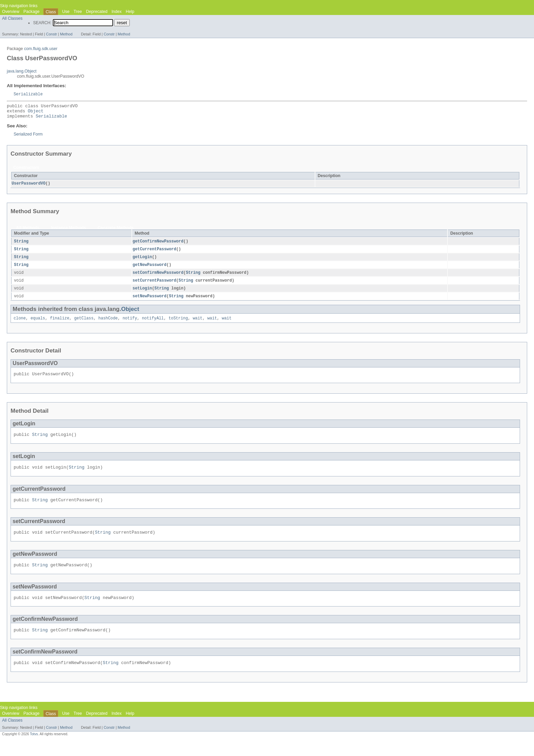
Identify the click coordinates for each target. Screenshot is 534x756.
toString (178, 325)
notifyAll (153, 325)
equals (38, 325)
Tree (78, 12)
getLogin (142, 261)
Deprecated (97, 12)
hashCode (108, 325)
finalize (60, 325)
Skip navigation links (19, 6)
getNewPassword (150, 269)
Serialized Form (28, 138)
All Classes (12, 18)
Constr (51, 34)
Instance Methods (69, 231)
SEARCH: (42, 23)
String (21, 245)
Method (66, 34)
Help (130, 12)
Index (116, 12)
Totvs (34, 750)
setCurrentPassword (154, 286)
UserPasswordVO (29, 187)
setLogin (142, 294)
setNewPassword (150, 302)
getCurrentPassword (154, 253)
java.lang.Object (22, 71)
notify (130, 325)
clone (20, 325)
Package (32, 12)
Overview (11, 12)
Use (66, 12)
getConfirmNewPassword (158, 245)
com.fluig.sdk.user (41, 49)
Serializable (28, 94)
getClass (84, 325)
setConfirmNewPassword (158, 278)
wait (198, 325)
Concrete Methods (116, 231)
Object (36, 113)
